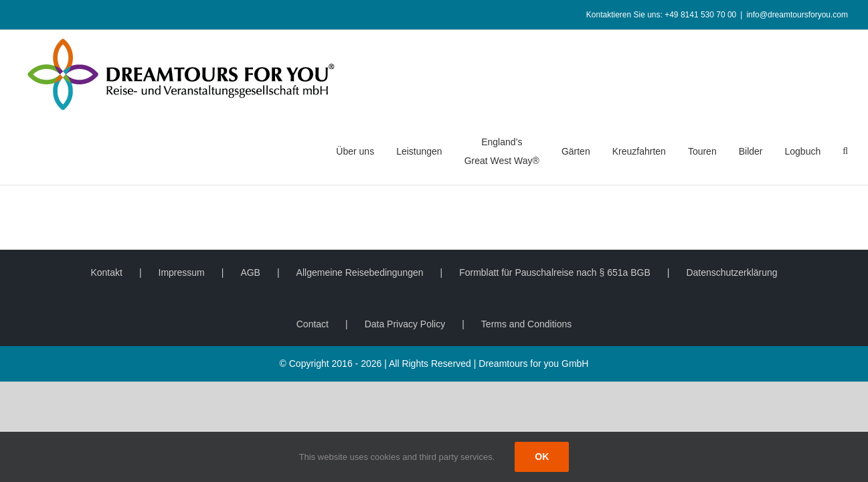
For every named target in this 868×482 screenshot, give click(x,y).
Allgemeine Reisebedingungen (360, 272)
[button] (845, 151)
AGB (250, 272)
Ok (542, 457)
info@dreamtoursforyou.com (797, 15)
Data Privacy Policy (405, 324)
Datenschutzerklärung (731, 272)
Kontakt (106, 272)
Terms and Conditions (526, 324)
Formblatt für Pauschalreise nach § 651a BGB (555, 272)
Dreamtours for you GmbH (533, 364)
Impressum (182, 272)
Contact (313, 324)
